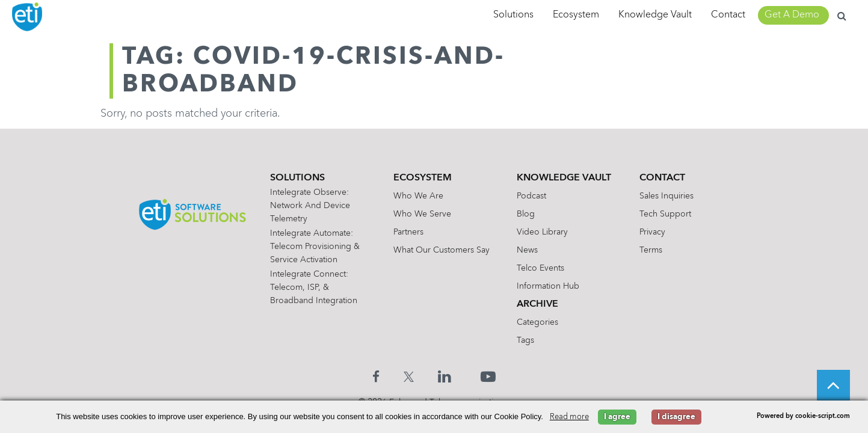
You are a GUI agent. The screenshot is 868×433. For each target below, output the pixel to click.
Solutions (513, 15)
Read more (569, 417)
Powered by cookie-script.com (803, 416)
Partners (408, 232)
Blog (526, 214)
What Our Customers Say (442, 250)
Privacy (652, 232)
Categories (537, 322)
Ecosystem (576, 15)
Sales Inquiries (666, 196)
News (527, 250)
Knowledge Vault (655, 15)
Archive (537, 304)
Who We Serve (422, 214)
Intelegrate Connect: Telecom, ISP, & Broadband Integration (314, 287)
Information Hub (548, 286)
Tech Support (665, 214)
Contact (728, 15)
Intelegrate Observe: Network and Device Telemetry (310, 206)
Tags (525, 340)
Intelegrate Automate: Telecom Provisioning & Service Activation (315, 247)
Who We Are (418, 196)
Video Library (542, 232)
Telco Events (540, 268)
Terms (651, 250)
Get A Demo (792, 15)
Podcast (531, 196)
